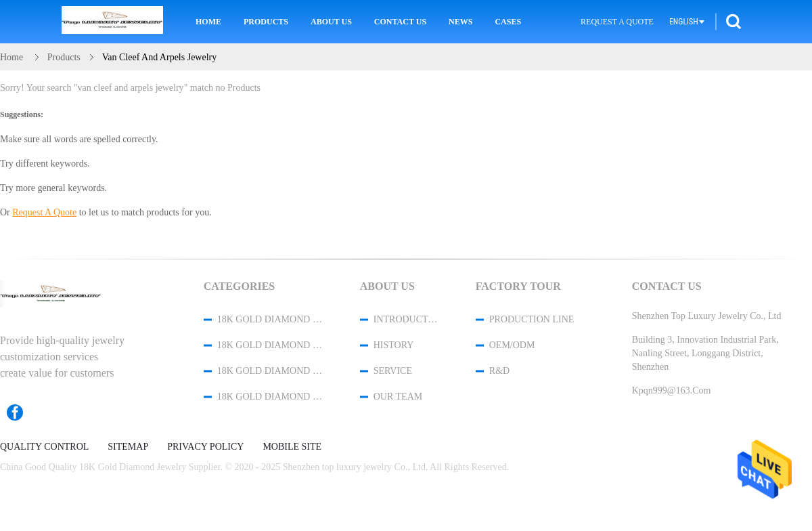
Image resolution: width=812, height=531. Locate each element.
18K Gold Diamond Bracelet (271, 345)
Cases (508, 22)
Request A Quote (617, 22)
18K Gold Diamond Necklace (271, 371)
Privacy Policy (205, 447)
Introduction (407, 319)
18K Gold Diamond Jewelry (271, 319)
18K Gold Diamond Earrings (271, 397)
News (460, 22)
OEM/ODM (512, 345)
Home (208, 22)
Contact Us (400, 22)
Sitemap (128, 447)
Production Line (532, 319)
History (394, 345)
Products (266, 22)
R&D (499, 371)
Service (393, 371)
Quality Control (44, 447)
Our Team (398, 397)
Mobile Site (292, 447)
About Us (331, 22)
